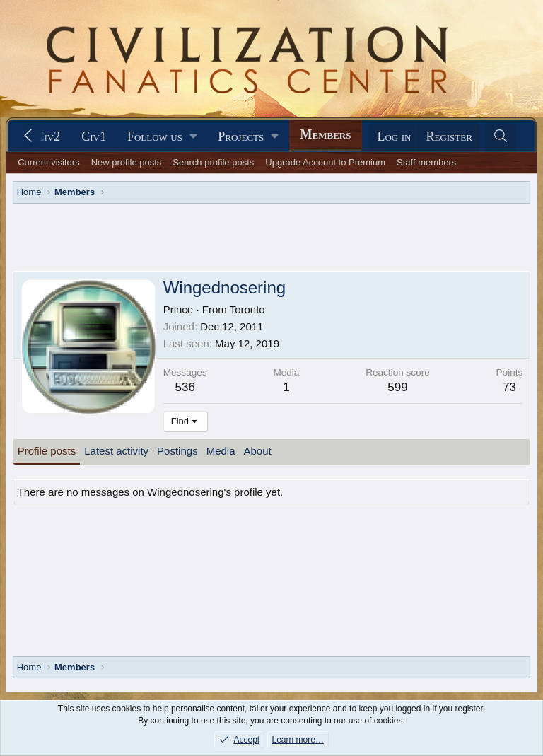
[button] (162, 137)
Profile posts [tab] (47, 451)
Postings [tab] (177, 451)
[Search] (501, 137)
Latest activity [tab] (116, 451)
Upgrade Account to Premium (325, 162)
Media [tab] (221, 451)
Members (326, 134)
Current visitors (48, 162)
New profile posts (127, 162)
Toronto (247, 309)
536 (185, 387)
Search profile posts (213, 162)
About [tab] (258, 451)
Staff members (426, 162)
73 (509, 387)
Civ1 (94, 136)
